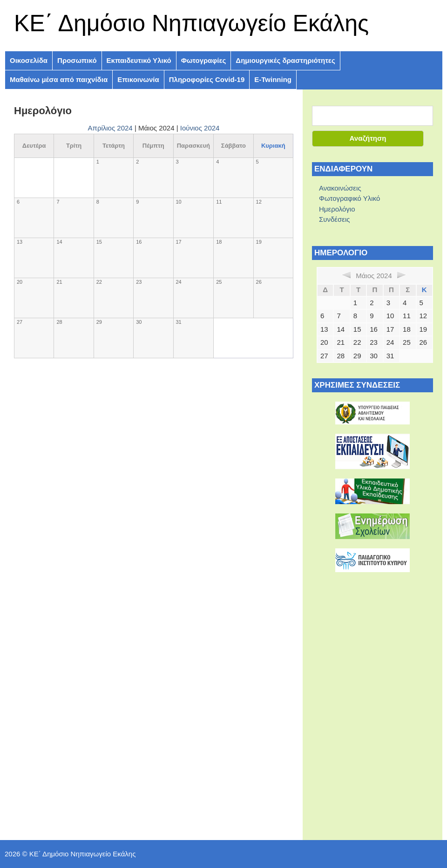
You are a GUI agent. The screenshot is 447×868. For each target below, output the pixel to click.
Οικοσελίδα (29, 60)
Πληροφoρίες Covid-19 (207, 79)
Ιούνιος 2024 (200, 128)
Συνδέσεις (335, 219)
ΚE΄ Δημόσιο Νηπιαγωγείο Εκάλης (191, 23)
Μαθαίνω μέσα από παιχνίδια (59, 79)
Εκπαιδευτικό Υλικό (139, 60)
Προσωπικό (77, 60)
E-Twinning (273, 79)
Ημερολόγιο (337, 209)
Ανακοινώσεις (340, 188)
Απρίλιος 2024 (110, 128)
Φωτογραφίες (204, 60)
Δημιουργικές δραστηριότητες (285, 60)
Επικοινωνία (138, 79)
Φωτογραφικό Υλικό (349, 198)
